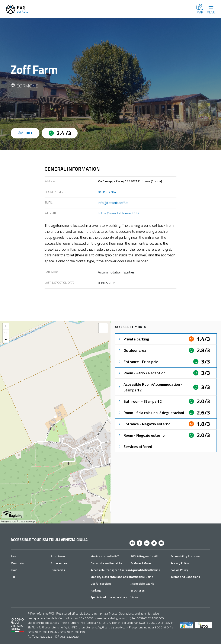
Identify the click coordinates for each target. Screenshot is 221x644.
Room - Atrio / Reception (142, 373)
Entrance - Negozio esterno (144, 424)
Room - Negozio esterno (141, 435)
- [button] (6, 339)
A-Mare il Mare (141, 563)
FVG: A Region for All (144, 556)
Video (134, 597)
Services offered (135, 447)
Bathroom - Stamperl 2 (140, 401)
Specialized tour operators (109, 597)
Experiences (59, 563)
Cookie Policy (179, 570)
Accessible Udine (142, 577)
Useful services (101, 584)
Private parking (133, 339)
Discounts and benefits (106, 563)
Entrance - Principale (138, 362)
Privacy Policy (180, 563)
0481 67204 (107, 192)
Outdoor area (132, 350)
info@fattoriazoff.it (113, 203)
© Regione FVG (8, 522)
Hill (13, 577)
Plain (14, 570)
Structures (58, 556)
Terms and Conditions (185, 577)
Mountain (17, 563)
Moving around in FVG (105, 556)
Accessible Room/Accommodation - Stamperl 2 (150, 387)
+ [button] (6, 327)
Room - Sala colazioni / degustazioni (151, 413)
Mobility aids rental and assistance (114, 577)
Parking (96, 590)
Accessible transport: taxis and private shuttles (123, 570)
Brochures (138, 590)
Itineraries (58, 570)
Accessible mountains (145, 570)
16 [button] (6, 333)
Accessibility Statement (187, 556)
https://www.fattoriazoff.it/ (119, 213)
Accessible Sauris (142, 584)
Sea (13, 556)
